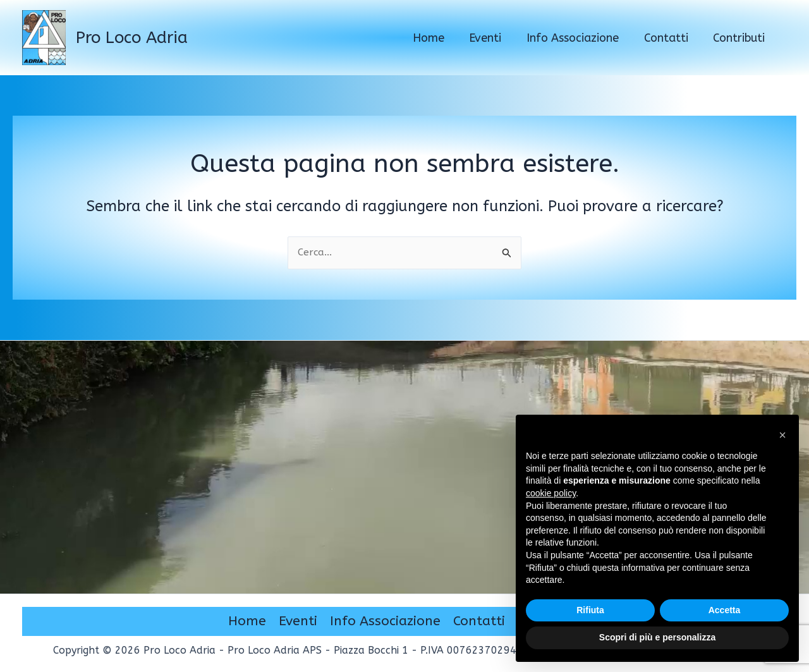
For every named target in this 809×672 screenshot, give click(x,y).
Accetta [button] (725, 610)
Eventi (298, 622)
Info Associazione (385, 622)
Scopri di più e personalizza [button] (657, 637)
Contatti (479, 622)
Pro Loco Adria (132, 38)
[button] (782, 435)
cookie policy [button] (551, 493)
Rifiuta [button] (590, 610)
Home (247, 622)
